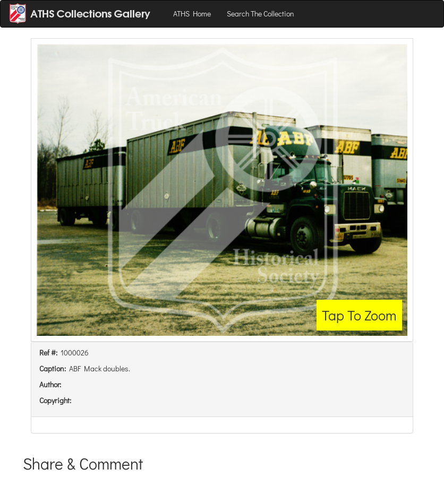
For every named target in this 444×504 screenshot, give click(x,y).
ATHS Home (192, 14)
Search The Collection (261, 14)
